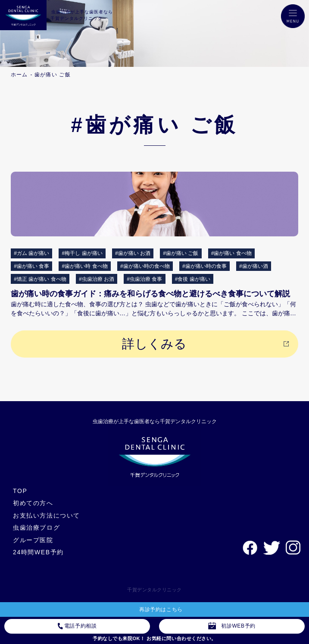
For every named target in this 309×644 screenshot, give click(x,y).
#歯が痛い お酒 (133, 253)
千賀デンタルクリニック (154, 590)
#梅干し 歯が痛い (82, 253)
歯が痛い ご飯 (53, 75)
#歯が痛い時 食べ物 (85, 266)
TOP (20, 491)
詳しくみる (154, 344)
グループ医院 (33, 540)
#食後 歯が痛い (193, 279)
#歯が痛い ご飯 (181, 253)
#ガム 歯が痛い (31, 253)
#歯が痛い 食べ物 (231, 253)
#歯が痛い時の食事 (204, 266)
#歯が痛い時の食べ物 (145, 266)
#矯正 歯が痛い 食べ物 (40, 279)
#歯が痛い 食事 (31, 266)
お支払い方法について (47, 515)
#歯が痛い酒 (254, 266)
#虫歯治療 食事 (144, 279)
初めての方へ (33, 503)
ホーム (19, 75)
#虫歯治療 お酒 (97, 279)
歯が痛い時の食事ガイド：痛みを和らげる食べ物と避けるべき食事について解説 (150, 294)
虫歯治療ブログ (36, 528)
